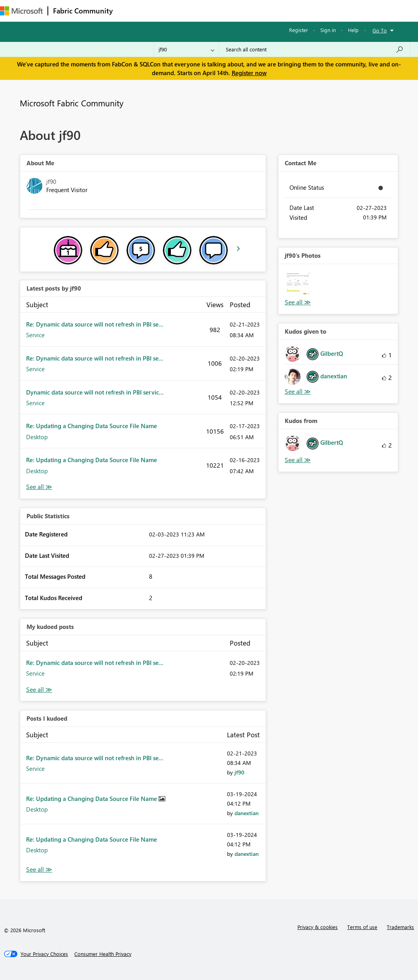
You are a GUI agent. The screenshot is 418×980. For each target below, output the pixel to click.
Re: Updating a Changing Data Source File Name (92, 426)
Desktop (37, 437)
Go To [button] (380, 30)
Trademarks (400, 927)
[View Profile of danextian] (247, 813)
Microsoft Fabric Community (72, 103)
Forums (131, 10)
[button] (298, 284)
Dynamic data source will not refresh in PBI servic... (95, 392)
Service (35, 335)
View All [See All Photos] (298, 302)
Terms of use (362, 927)
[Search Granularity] (186, 49)
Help (353, 30)
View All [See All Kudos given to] (298, 392)
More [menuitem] (295, 10)
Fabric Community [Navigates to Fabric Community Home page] (83, 11)
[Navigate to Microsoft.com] (21, 11)
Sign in (328, 30)
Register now (249, 73)
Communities (233, 10)
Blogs (269, 10)
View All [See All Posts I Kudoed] (39, 870)
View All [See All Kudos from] (298, 460)
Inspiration (165, 10)
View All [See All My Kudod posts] (39, 690)
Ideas (198, 10)
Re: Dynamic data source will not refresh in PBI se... (95, 324)
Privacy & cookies (318, 927)
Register (299, 30)
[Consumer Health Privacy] (103, 954)
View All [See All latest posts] (39, 487)
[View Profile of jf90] (239, 772)
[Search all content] (315, 49)
